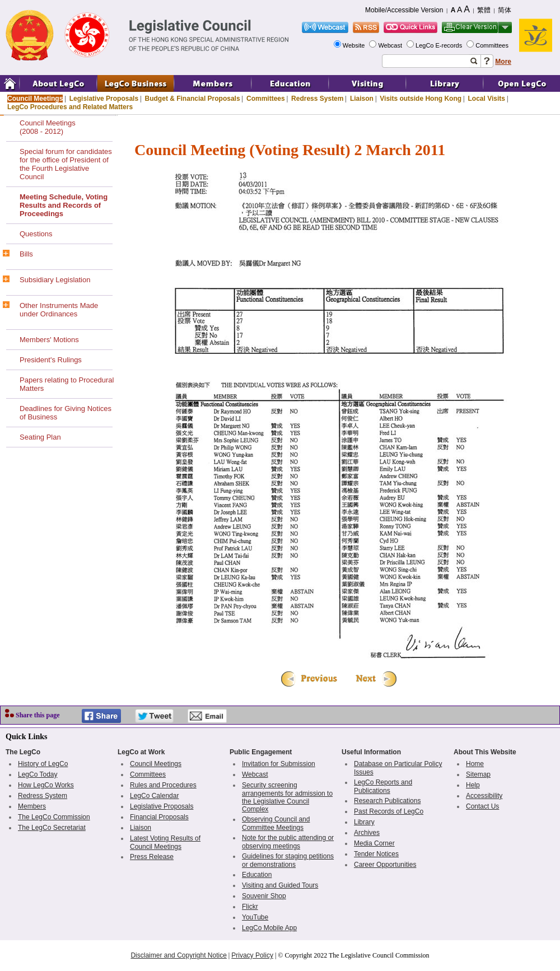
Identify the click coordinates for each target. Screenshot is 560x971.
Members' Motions (49, 340)
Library (364, 822)
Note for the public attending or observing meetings (288, 842)
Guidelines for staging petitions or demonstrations (288, 860)
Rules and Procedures (163, 785)
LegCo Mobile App (269, 928)
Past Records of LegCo (389, 811)
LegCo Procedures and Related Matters (70, 107)
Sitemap (478, 774)
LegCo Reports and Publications (383, 786)
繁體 (484, 10)
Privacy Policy (252, 955)
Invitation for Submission (279, 764)
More (503, 62)
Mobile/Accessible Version (404, 10)
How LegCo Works (46, 785)
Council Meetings (35, 99)
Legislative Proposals (104, 99)
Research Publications (387, 801)
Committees (493, 45)
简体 (505, 10)
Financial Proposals (159, 817)
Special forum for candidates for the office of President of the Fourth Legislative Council (66, 164)
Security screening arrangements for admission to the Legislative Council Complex (287, 797)
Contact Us (482, 806)
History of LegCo (43, 764)
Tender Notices (376, 854)
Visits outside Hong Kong (421, 99)
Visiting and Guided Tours (280, 885)
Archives (367, 833)
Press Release (152, 857)
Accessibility (484, 796)
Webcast (391, 45)
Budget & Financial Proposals (193, 99)
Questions (36, 234)
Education (257, 875)
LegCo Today (38, 774)
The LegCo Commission (54, 817)
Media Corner (374, 843)
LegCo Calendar (154, 796)
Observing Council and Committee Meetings (276, 823)
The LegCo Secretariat (52, 828)
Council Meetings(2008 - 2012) (48, 127)
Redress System (317, 99)
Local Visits (486, 99)
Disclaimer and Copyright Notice (178, 955)
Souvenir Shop (264, 896)
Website (355, 45)
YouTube (255, 917)
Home (475, 764)
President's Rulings (51, 360)
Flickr (250, 907)
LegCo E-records (440, 45)
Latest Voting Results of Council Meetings (165, 842)
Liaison (362, 99)
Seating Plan (40, 437)
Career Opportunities (385, 865)
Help (473, 785)
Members (32, 806)
